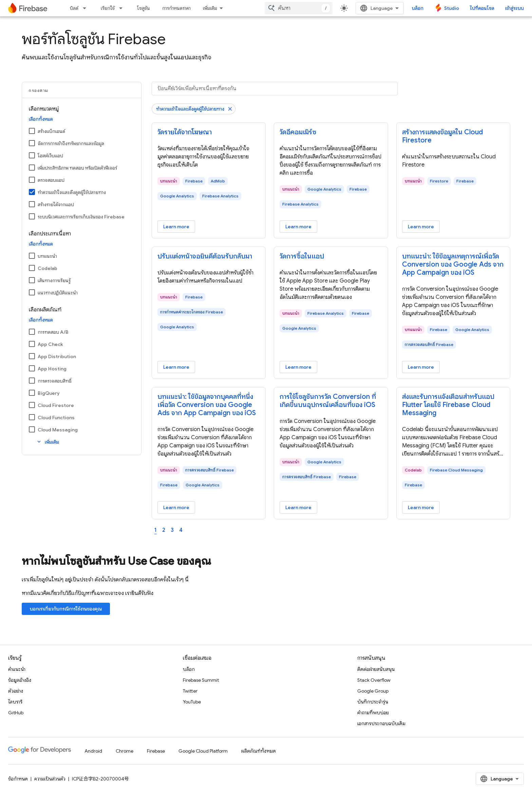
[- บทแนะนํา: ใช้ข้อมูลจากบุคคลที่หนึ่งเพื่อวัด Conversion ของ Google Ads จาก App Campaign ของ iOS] (209, 405)
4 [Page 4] (181, 530)
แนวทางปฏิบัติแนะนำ (58, 293)
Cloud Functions (56, 418)
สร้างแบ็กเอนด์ (51, 131)
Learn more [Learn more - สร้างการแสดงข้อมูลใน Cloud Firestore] (421, 227)
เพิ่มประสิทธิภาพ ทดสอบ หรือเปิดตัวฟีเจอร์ (77, 168)
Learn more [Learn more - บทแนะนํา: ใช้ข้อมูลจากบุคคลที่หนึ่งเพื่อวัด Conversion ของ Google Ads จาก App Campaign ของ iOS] (176, 507)
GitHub (16, 713)
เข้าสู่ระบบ (515, 8)
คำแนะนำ (17, 669)
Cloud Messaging (58, 430)
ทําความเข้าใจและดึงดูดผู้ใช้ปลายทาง (72, 192)
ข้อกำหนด (18, 779)
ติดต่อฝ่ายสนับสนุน (376, 669)
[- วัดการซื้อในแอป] (331, 256)
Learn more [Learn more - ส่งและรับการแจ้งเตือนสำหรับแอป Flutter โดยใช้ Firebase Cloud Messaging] (421, 507)
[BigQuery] (32, 393)
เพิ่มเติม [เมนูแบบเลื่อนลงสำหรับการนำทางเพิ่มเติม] (210, 8)
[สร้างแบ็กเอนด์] (32, 131)
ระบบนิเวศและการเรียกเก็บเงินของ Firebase (81, 217)
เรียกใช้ (108, 8)
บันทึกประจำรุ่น (373, 702)
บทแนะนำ (47, 256)
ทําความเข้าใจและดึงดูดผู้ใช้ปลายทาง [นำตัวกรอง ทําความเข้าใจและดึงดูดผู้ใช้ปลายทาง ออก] (190, 109)
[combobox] (299, 8)
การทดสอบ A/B (53, 332)
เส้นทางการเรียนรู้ (54, 281)
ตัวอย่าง (16, 691)
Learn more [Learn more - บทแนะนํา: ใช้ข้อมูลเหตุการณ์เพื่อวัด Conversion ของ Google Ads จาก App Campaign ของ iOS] (421, 367)
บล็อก (418, 8)
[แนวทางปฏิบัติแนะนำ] (32, 292)
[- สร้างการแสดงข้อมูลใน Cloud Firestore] (453, 136)
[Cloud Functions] (32, 417)
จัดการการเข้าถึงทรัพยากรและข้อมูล (71, 143)
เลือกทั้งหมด (41, 119)
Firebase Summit (201, 680)
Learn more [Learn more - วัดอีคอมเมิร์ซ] (298, 227)
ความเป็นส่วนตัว (50, 779)
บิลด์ (74, 8)
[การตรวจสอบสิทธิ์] (32, 381)
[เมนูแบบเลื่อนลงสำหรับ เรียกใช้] (123, 8)
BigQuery (49, 393)
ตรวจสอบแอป (51, 180)
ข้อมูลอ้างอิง (20, 680)
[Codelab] (32, 268)
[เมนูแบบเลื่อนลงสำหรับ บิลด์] (87, 8)
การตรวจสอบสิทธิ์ (55, 381)
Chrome (125, 751)
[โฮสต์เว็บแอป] (32, 155)
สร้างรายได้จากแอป (56, 205)
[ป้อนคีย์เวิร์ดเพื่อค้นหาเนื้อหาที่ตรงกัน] (275, 89)
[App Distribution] (32, 356)
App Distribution (57, 356)
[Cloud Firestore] (32, 405)
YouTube (192, 702)
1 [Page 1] (156, 530)
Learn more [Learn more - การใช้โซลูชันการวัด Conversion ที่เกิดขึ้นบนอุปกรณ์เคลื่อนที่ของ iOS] (298, 507)
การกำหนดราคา (176, 8)
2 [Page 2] (164, 530)
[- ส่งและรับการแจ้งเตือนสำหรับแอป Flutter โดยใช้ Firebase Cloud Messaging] (453, 405)
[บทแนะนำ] (32, 256)
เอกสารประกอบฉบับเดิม (381, 723)
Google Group (373, 691)
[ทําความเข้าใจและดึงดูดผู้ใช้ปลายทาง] (32, 192)
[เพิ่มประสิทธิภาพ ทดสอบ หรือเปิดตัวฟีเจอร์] (32, 168)
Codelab (47, 268)
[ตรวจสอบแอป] (32, 180)
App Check (50, 344)
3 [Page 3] (172, 530)
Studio (452, 8)
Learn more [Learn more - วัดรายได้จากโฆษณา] (176, 227)
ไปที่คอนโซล (482, 8)
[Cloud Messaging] (32, 429)
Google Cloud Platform (203, 751)
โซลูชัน (144, 8)
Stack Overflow (374, 680)
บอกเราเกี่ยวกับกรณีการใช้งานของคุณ (66, 609)
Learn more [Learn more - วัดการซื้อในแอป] (298, 367)
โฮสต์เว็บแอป (50, 156)
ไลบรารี (15, 702)
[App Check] (32, 344)
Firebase (156, 751)
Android (93, 751)
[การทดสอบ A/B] (32, 332)
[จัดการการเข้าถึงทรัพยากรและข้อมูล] (32, 143)
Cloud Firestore (56, 405)
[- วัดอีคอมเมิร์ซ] (331, 132)
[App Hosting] (32, 368)
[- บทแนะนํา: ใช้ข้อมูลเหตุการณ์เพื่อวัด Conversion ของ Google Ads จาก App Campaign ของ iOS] (453, 265)
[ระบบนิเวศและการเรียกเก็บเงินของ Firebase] (32, 216)
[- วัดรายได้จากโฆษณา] (209, 132)
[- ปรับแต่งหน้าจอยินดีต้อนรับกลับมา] (209, 256)
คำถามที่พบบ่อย (373, 713)
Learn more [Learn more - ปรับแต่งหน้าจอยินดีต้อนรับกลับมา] (176, 367)
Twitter (190, 691)
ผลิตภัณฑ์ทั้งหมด (259, 751)
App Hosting (52, 369)
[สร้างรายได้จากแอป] (32, 204)
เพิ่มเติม (47, 442)
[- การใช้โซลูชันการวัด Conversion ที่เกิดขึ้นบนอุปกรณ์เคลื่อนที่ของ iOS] (331, 401)
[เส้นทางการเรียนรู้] (32, 280)
